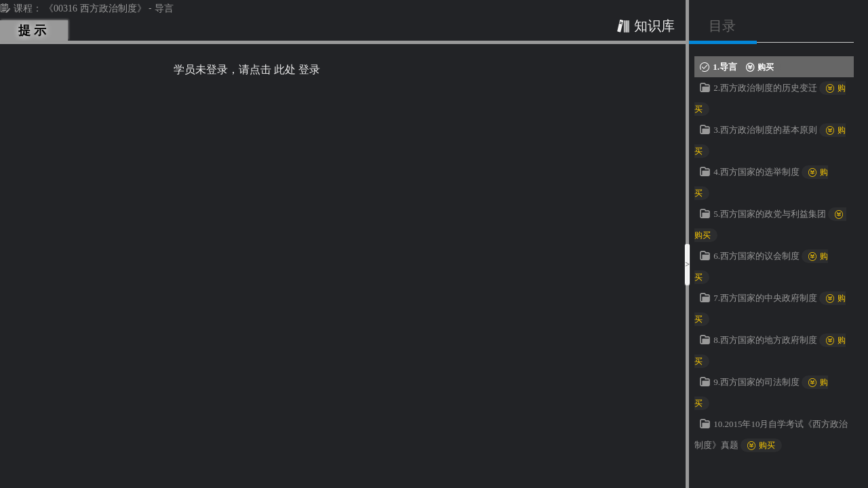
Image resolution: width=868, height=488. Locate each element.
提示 (34, 30)
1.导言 (747, 67)
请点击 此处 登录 (279, 69)
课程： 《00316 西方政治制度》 (74, 8)
